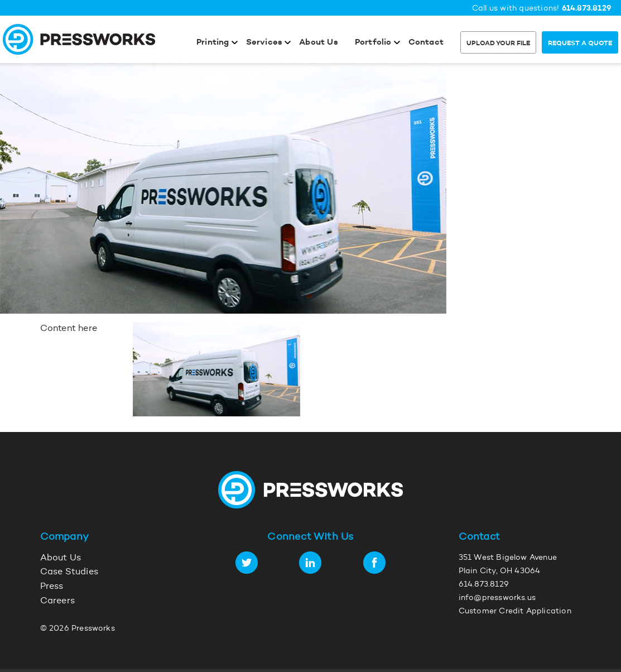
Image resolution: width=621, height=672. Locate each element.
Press (52, 587)
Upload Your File (498, 44)
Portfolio (373, 43)
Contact (426, 43)
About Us (319, 43)
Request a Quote (580, 44)
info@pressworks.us (497, 598)
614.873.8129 (587, 9)
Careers (57, 601)
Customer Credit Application (515, 612)
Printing (213, 43)
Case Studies (69, 572)
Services (264, 43)
